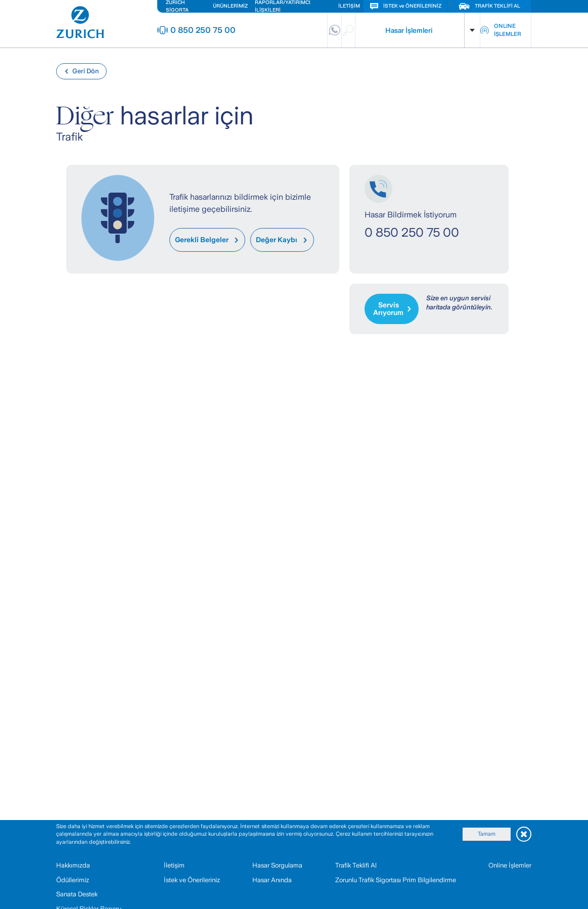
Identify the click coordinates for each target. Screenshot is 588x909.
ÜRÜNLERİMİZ (230, 6)
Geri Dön (81, 71)
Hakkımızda (73, 865)
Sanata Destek (77, 894)
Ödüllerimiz (73, 880)
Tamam (487, 834)
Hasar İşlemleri (409, 30)
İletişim (174, 865)
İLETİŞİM (349, 6)
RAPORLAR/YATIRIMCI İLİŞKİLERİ (283, 6)
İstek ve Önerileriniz (192, 880)
